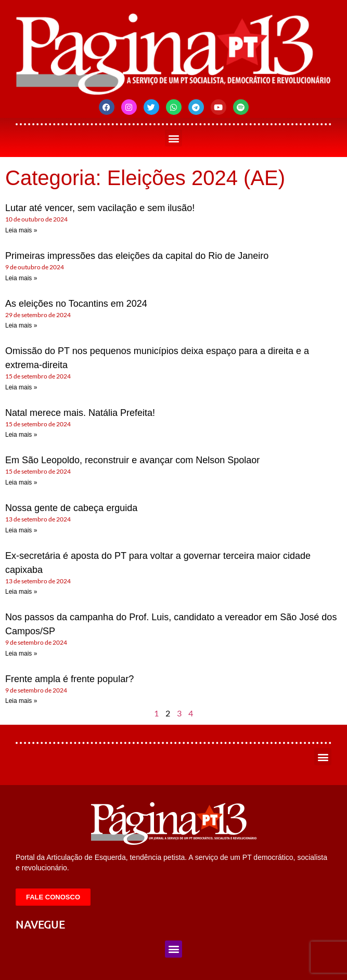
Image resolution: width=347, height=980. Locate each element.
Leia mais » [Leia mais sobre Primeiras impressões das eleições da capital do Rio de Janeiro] (21, 278)
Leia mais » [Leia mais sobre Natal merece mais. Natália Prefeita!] (21, 435)
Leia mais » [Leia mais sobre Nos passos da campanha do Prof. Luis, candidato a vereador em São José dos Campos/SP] (21, 654)
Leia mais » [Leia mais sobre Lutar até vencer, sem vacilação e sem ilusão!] (21, 230)
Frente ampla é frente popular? (69, 679)
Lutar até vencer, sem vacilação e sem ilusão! (100, 208)
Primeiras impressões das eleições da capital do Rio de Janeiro (137, 256)
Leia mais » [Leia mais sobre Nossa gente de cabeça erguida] (21, 530)
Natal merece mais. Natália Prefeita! (80, 413)
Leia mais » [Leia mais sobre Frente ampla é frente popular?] (21, 701)
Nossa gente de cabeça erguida (71, 508)
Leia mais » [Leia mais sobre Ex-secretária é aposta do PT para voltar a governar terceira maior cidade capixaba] (21, 592)
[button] (173, 138)
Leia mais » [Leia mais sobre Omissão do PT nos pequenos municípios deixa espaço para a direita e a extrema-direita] (21, 387)
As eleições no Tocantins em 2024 (76, 304)
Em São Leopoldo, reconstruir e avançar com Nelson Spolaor (132, 460)
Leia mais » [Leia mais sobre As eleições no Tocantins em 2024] (21, 325)
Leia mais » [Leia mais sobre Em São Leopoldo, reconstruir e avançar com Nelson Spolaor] (21, 482)
